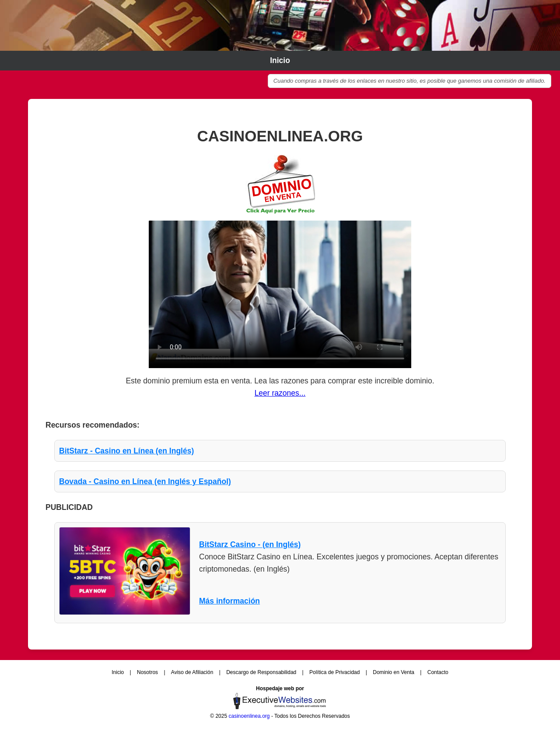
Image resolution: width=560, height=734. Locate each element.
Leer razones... (280, 393)
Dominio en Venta (394, 672)
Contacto (438, 672)
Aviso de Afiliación (193, 672)
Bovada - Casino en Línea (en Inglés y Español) (145, 481)
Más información (229, 601)
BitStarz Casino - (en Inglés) (250, 544)
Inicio (280, 60)
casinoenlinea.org (249, 716)
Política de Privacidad (335, 672)
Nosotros (148, 672)
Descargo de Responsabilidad (262, 672)
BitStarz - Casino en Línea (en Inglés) (126, 451)
